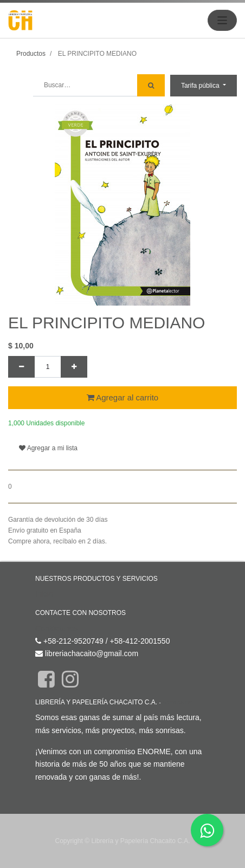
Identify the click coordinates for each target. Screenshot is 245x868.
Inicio (44, 594)
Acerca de (177, 702)
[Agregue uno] (74, 367)
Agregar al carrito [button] (122, 397)
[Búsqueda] (151, 85)
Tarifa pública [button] (201, 86)
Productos (31, 54)
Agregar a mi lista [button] (48, 448)
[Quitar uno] (21, 367)
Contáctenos (57, 629)
